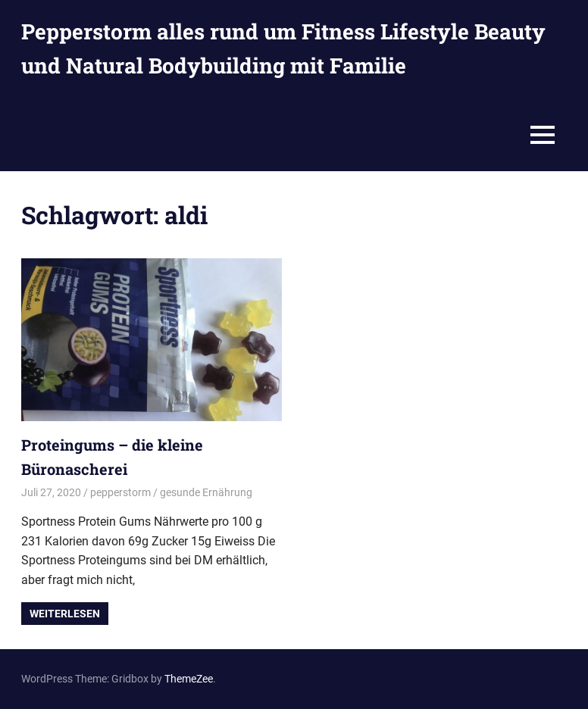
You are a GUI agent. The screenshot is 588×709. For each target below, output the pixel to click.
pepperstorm (120, 492)
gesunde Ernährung (206, 492)
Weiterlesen (65, 614)
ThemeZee (189, 679)
